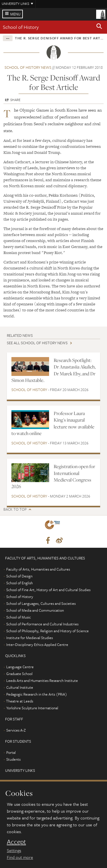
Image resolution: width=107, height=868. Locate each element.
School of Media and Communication (35, 610)
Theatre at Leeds (20, 701)
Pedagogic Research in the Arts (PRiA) (37, 694)
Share (15, 100)
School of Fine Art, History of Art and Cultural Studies (48, 590)
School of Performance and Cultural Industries (42, 624)
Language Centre (20, 667)
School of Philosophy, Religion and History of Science (48, 631)
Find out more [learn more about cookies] (20, 857)
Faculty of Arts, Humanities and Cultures (38, 569)
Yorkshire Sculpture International (32, 708)
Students (13, 759)
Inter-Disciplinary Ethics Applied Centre (37, 645)
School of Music (19, 617)
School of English (20, 583)
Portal (11, 752)
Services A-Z (16, 730)
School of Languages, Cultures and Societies (41, 603)
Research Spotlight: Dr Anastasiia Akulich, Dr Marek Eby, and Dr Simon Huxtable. (53, 370)
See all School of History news (37, 343)
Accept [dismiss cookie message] (16, 842)
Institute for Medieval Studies (30, 638)
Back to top (15, 509)
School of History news (28, 67)
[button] (99, 27)
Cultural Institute (20, 687)
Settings (14, 850)
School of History (21, 27)
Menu (15, 14)
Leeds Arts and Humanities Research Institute (42, 680)
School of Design (19, 576)
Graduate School (19, 674)
